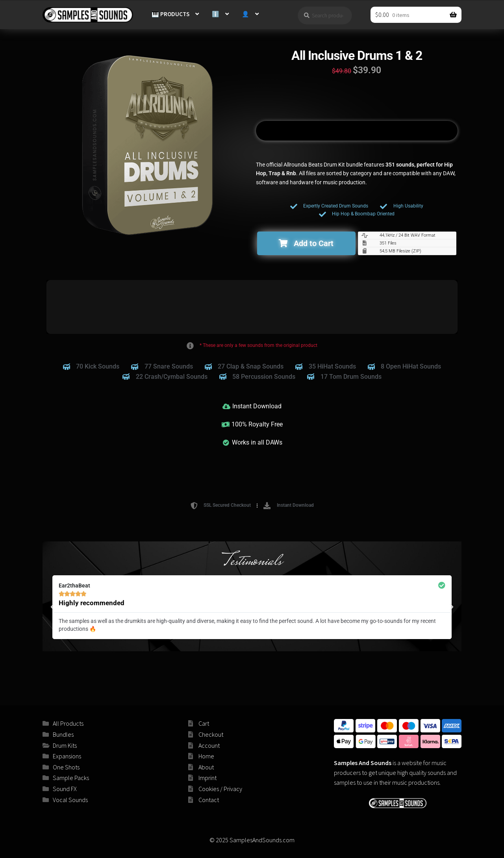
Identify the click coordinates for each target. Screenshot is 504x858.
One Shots (66, 767)
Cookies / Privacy (220, 789)
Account (209, 745)
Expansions (67, 756)
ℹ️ (216, 14)
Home (206, 756)
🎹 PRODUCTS (170, 14)
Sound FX (65, 789)
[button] (306, 243)
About (206, 767)
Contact (209, 800)
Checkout (211, 734)
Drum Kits (65, 745)
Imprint (208, 778)
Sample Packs (71, 778)
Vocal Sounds (70, 800)
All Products (68, 723)
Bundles (63, 734)
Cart (204, 723)
